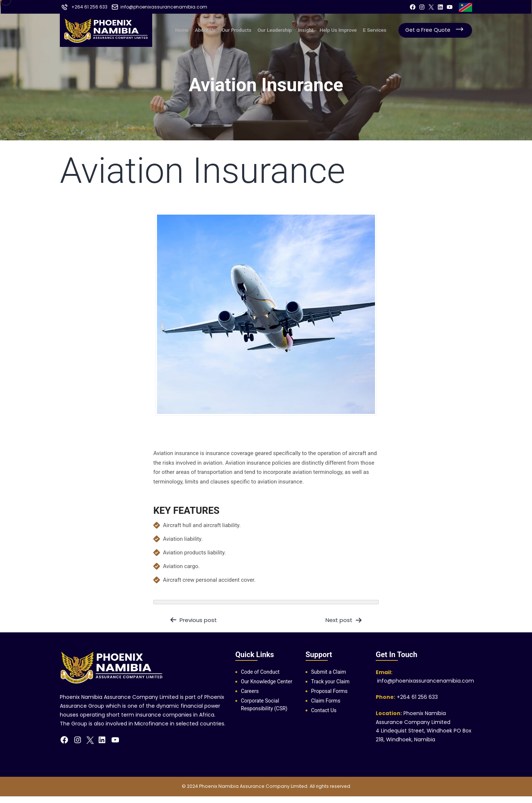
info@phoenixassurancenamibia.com (425, 681)
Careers (250, 691)
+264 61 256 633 (417, 697)
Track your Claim (330, 681)
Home (193, 30)
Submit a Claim (329, 672)
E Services (375, 30)
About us (214, 30)
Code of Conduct (260, 672)
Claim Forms (326, 701)
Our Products (243, 30)
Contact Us (324, 710)
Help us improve (340, 30)
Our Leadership (280, 30)
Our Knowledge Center (267, 681)
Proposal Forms (329, 691)
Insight (309, 30)
